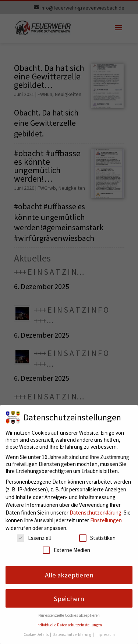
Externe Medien (66, 550)
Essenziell (34, 538)
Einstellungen (106, 520)
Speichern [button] (69, 599)
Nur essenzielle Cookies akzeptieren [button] (69, 615)
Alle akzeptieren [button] (69, 575)
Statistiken (97, 538)
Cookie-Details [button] (36, 634)
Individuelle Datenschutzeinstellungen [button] (69, 625)
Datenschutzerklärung (95, 513)
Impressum (105, 634)
